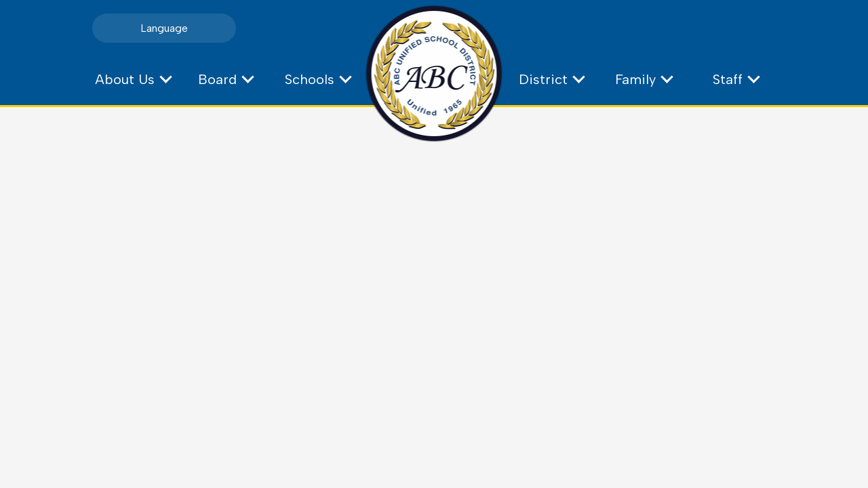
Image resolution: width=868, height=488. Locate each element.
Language (164, 28)
